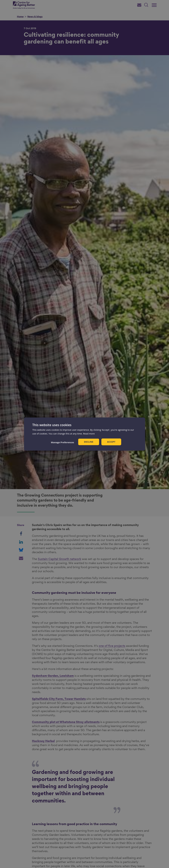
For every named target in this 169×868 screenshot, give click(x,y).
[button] (62, 442)
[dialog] (85, 434)
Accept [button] (111, 442)
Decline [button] (89, 442)
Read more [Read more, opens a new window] (89, 434)
